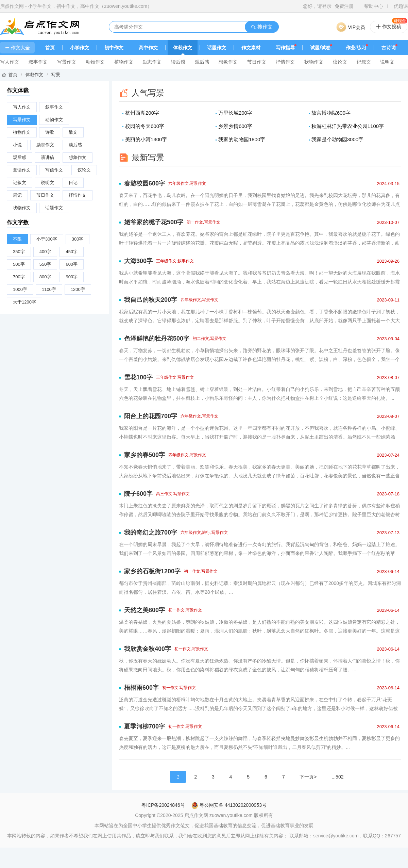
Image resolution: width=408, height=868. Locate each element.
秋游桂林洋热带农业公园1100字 (348, 126)
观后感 (202, 62)
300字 (78, 239)
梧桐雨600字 (141, 688)
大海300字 (138, 261)
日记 (73, 183)
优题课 (401, 6)
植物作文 (124, 62)
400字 (45, 252)
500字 (19, 264)
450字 (72, 252)
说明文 (387, 62)
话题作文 (217, 48)
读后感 (178, 62)
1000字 (20, 289)
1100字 (49, 289)
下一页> (308, 777)
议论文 (340, 62)
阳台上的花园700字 (151, 416)
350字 (19, 252)
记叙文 (364, 62)
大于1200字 (24, 302)
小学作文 (80, 48)
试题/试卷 (320, 48)
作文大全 (17, 48)
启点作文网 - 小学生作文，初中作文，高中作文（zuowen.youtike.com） (76, 6)
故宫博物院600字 (331, 113)
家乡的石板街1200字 (152, 571)
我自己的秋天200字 (151, 300)
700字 (19, 277)
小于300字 (47, 239)
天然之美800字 (144, 610)
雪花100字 (138, 377)
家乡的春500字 (144, 455)
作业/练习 (356, 48)
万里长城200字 (235, 113)
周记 (17, 195)
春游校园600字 (144, 183)
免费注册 (344, 6)
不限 (17, 239)
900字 (72, 277)
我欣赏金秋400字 (148, 649)
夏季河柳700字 (144, 726)
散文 (73, 132)
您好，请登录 (317, 6)
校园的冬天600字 (145, 126)
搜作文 (262, 27)
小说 (17, 145)
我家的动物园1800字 (242, 139)
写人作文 (10, 62)
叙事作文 (38, 62)
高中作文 (148, 48)
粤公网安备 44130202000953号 (229, 805)
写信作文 (54, 170)
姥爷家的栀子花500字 (154, 222)
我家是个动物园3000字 (337, 139)
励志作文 (152, 62)
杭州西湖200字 (142, 113)
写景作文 (67, 62)
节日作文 (257, 62)
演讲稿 (47, 157)
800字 (45, 277)
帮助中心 (374, 6)
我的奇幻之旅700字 (151, 533)
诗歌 (50, 132)
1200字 (78, 289)
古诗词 (389, 48)
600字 (72, 264)
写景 (56, 75)
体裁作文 (183, 48)
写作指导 (285, 48)
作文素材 (251, 48)
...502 (337, 777)
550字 (45, 264)
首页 (50, 48)
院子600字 (138, 494)
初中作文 (114, 48)
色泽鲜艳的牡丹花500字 (157, 339)
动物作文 (95, 62)
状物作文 (314, 62)
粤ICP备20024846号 (163, 805)
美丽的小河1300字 (146, 139)
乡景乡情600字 (235, 126)
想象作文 (228, 62)
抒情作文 (285, 62)
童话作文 (22, 170)
